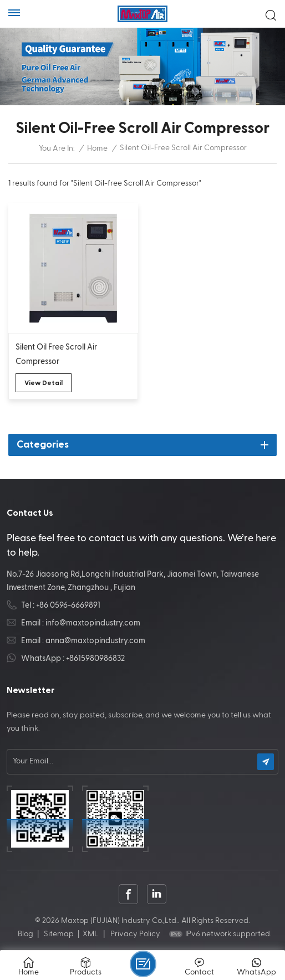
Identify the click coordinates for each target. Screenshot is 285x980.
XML (90, 934)
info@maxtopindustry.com (93, 623)
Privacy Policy (135, 934)
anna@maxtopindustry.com (95, 641)
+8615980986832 (95, 658)
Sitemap (59, 934)
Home (97, 148)
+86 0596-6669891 (68, 605)
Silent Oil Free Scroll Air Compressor (56, 354)
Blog (26, 934)
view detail (44, 383)
